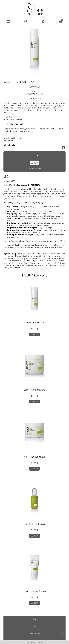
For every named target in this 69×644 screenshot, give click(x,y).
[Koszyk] (60, 21)
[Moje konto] (43, 21)
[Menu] (9, 21)
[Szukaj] (26, 21)
